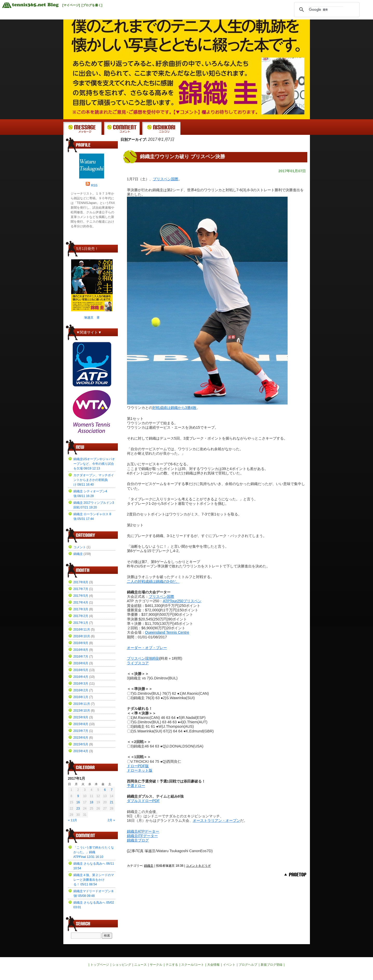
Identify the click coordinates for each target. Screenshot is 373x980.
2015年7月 (81, 731)
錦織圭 (149, 866)
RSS (94, 186)
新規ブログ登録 (272, 965)
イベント (229, 965)
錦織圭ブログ (138, 840)
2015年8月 (81, 724)
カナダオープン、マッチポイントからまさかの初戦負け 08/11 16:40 (94, 480)
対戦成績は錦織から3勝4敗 (174, 408)
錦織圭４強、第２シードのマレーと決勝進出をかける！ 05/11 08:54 (94, 880)
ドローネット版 (140, 770)
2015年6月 (81, 738)
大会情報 (213, 965)
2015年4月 (81, 751)
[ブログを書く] (92, 5)
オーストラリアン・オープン (216, 820)
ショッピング (122, 965)
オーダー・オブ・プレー (147, 648)
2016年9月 (81, 643)
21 (111, 802)
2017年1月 (81, 623)
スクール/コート (192, 965)
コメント (80, 547)
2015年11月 (82, 704)
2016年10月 (82, 636)
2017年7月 (81, 589)
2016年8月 (81, 650)
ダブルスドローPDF (143, 801)
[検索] (326, 10)
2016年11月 (82, 630)
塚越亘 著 (92, 317)
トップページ (100, 965)
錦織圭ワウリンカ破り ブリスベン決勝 (182, 157)
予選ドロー (136, 786)
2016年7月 (81, 657)
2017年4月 (81, 602)
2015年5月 (81, 744)
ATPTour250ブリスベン (182, 601)
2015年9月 (81, 717)
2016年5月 (81, 670)
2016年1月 (81, 697)
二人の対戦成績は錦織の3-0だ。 (153, 581)
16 (78, 802)
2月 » (111, 820)
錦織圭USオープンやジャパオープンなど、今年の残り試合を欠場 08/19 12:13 (94, 464)
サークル (156, 965)
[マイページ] (71, 5)
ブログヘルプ (248, 965)
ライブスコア (138, 663)
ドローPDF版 (138, 766)
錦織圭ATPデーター (143, 831)
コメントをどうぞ (198, 866)
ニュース (140, 965)
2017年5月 (81, 596)
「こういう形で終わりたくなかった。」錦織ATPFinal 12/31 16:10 (94, 852)
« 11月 (73, 820)
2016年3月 (81, 684)
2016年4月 (81, 677)
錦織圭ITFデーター (143, 836)
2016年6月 (81, 663)
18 (91, 802)
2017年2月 (81, 616)
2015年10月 (82, 711)
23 (78, 809)
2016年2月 (81, 690)
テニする (172, 965)
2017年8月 (81, 582)
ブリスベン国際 (166, 179)
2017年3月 (81, 609)
